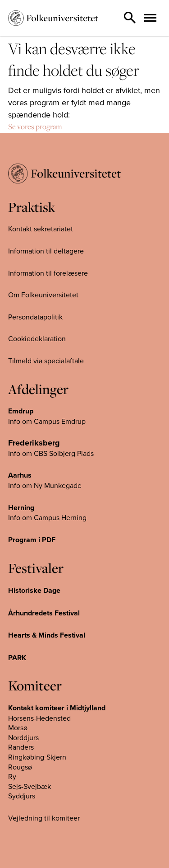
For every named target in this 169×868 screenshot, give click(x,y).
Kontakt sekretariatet (41, 229)
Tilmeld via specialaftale (46, 361)
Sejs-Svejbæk (30, 786)
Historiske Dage (34, 590)
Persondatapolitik (35, 317)
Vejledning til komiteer (44, 818)
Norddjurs (23, 737)
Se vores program (35, 127)
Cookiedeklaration (37, 338)
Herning (21, 508)
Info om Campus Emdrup (47, 421)
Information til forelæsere (48, 273)
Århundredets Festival (44, 613)
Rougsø (20, 767)
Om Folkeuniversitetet (43, 295)
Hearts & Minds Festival (47, 635)
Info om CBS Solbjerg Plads (51, 453)
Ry (12, 776)
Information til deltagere (46, 251)
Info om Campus (35, 517)
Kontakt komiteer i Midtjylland (57, 708)
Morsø (18, 727)
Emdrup (21, 411)
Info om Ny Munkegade (45, 485)
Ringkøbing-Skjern (37, 757)
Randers (21, 747)
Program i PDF (32, 540)
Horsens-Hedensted (39, 718)
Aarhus (20, 475)
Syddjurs (22, 796)
